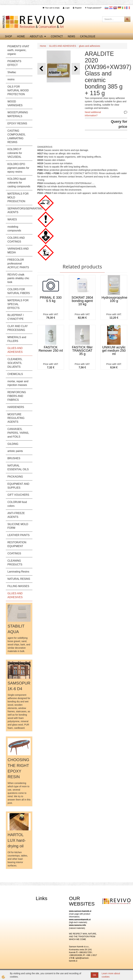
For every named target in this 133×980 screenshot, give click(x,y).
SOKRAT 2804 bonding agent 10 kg (82, 301)
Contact (57, 36)
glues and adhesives (89, 46)
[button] (76, 69)
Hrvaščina (111, 8)
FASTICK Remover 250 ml (51, 349)
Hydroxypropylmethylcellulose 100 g (114, 299)
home (21, 36)
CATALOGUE (88, 36)
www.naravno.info (78, 925)
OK (94, 975)
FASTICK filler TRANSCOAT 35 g (82, 351)
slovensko (107, 8)
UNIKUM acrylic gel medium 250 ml (114, 351)
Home (43, 46)
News (71, 36)
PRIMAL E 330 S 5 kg (51, 299)
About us (36, 36)
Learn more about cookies (111, 975)
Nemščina (119, 8)
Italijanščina (124, 8)
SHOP (9, 36)
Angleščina (115, 8)
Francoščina (128, 8)
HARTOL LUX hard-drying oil (17, 840)
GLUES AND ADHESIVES (62, 46)
